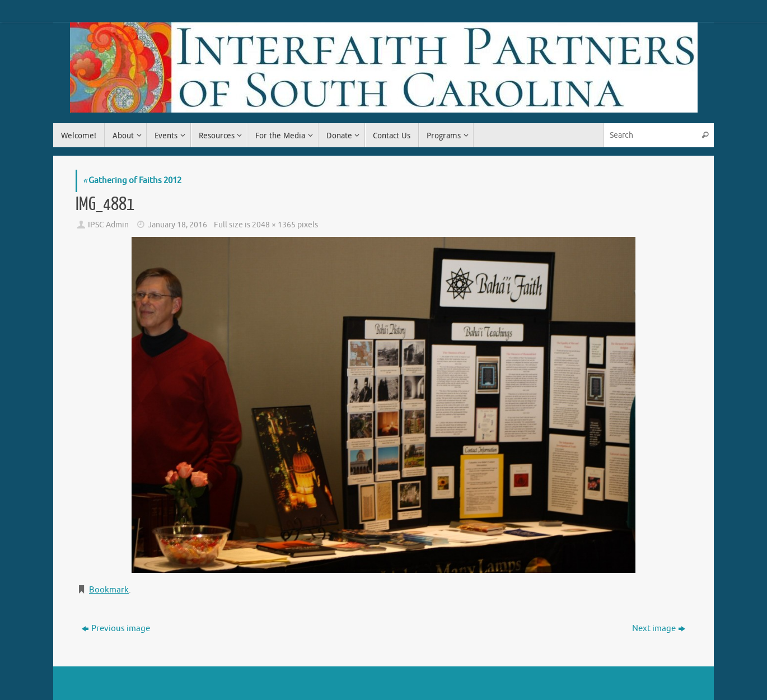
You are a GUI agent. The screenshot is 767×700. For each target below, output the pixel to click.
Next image (659, 629)
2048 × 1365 (274, 225)
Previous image (116, 629)
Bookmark (109, 590)
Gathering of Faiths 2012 (132, 181)
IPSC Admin (108, 225)
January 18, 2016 (177, 225)
